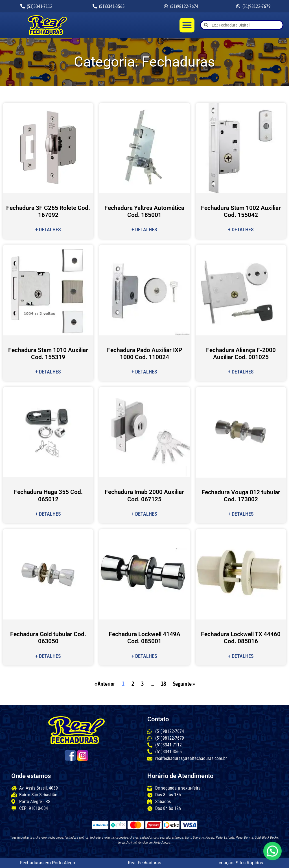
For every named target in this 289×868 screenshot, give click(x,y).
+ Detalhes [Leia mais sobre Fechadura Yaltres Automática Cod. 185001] (144, 229)
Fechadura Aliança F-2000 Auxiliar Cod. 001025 (241, 354)
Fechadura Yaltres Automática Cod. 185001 (144, 211)
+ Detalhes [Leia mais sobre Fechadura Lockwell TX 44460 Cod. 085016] (241, 656)
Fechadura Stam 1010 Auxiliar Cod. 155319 (48, 354)
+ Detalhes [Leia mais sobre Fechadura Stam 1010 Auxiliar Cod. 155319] (48, 372)
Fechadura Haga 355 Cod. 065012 (48, 495)
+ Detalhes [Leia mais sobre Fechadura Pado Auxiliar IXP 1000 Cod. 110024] (144, 372)
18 (163, 684)
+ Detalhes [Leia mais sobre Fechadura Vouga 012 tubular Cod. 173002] (241, 514)
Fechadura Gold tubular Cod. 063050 (48, 638)
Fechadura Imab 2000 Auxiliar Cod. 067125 (144, 495)
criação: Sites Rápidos (241, 863)
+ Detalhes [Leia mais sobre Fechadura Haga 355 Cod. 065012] (48, 514)
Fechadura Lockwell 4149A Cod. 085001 (144, 638)
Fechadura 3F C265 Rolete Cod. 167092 (48, 211)
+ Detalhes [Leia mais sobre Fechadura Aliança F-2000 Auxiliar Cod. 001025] (241, 372)
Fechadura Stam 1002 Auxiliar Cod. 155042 (241, 211)
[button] (187, 25)
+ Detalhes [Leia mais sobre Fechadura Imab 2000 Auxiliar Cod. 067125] (144, 514)
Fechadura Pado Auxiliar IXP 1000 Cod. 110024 (144, 354)
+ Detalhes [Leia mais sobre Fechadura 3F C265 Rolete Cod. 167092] (48, 229)
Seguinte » (184, 684)
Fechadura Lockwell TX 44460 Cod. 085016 (241, 638)
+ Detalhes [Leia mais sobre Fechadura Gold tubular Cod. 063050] (48, 656)
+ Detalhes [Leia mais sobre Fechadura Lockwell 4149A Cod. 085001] (144, 656)
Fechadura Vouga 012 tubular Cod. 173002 (241, 496)
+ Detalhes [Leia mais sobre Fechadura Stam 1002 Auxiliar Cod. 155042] (241, 229)
